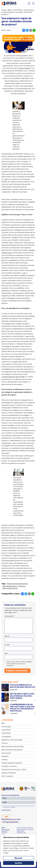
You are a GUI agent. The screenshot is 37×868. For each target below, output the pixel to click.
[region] (18, 851)
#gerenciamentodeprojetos (17, 584)
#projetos (22, 586)
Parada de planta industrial (12, 763)
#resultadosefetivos (10, 588)
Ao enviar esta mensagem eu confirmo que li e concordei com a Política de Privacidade (19, 807)
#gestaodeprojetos (10, 586)
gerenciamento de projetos (12, 750)
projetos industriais (9, 773)
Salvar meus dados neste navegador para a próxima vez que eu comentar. (19, 664)
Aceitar (19, 863)
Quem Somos (6, 830)
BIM (3, 723)
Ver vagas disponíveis (10, 822)
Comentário (10, 616)
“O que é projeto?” (24, 68)
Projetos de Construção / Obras (14, 770)
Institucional (6, 753)
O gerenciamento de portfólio (13, 377)
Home (4, 10)
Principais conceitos (9, 766)
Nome (7, 636)
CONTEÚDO (18, 10)
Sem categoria (7, 776)
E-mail (7, 645)
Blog (10, 10)
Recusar (18, 858)
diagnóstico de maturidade (12, 740)
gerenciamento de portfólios (13, 746)
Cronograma (6, 737)
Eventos (5, 743)
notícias (4, 760)
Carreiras (4, 832)
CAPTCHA (6, 810)
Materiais (5, 756)
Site (6, 653)
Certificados (6, 727)
